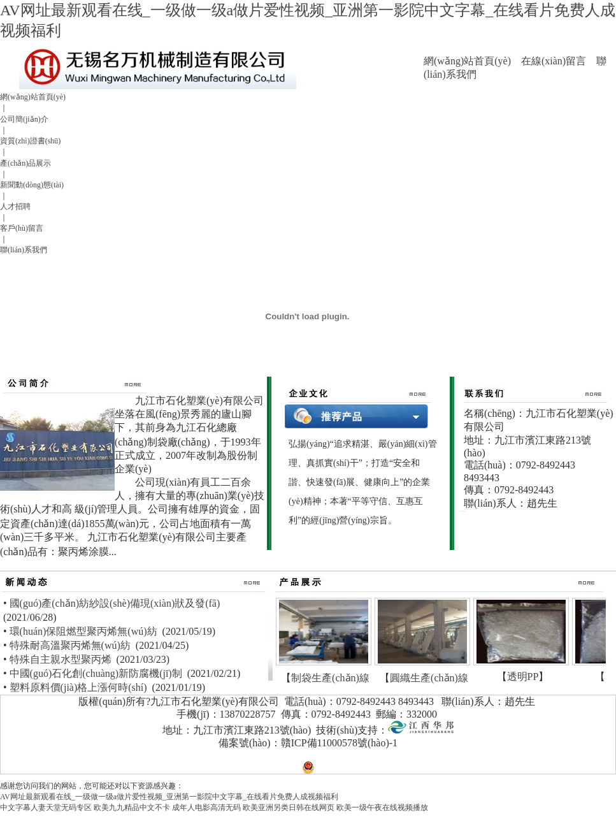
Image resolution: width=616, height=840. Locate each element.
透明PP (523, 677)
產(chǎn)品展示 (25, 163)
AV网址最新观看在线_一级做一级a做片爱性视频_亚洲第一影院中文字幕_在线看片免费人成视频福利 (169, 797)
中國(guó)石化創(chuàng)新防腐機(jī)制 (96, 673)
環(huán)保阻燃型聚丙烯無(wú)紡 (83, 631)
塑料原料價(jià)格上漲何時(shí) (78, 687)
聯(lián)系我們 (24, 250)
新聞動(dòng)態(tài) (32, 185)
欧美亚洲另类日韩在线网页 (289, 807)
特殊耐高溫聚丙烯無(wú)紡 (70, 645)
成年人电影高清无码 (206, 807)
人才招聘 (15, 206)
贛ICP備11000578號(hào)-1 (339, 743)
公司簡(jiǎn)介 (24, 119)
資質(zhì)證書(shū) (30, 141)
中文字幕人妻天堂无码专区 (46, 807)
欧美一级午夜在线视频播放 (382, 807)
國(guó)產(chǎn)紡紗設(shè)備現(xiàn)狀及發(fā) (115, 603)
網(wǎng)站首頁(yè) (467, 61)
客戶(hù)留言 (22, 228)
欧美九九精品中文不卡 (132, 807)
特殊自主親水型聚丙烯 (61, 659)
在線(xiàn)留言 (554, 61)
